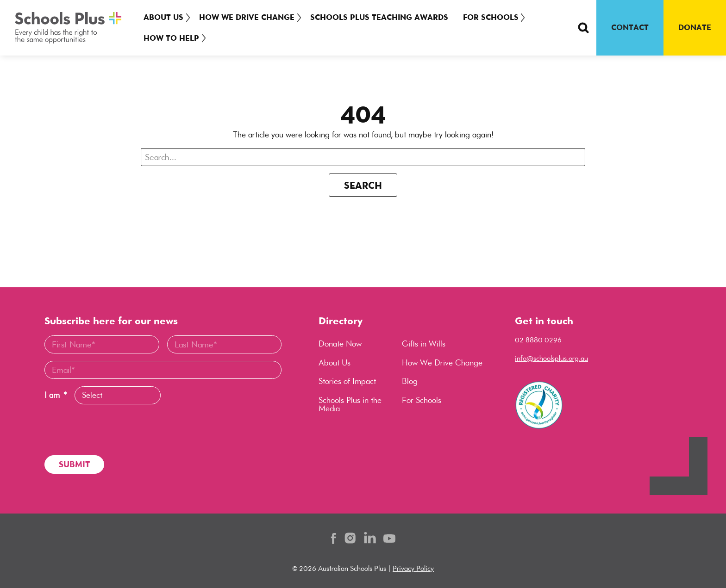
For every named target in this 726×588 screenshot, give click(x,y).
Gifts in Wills (424, 344)
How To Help (171, 38)
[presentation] (115, 430)
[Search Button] (583, 28)
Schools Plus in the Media (350, 404)
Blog (410, 381)
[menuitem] (165, 17)
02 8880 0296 (538, 340)
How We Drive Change (250, 17)
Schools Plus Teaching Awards (385, 17)
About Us (163, 17)
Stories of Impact (347, 381)
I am (56, 395)
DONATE (695, 27)
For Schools (496, 17)
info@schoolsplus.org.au (551, 358)
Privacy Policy (413, 568)
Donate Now (340, 344)
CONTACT (630, 27)
